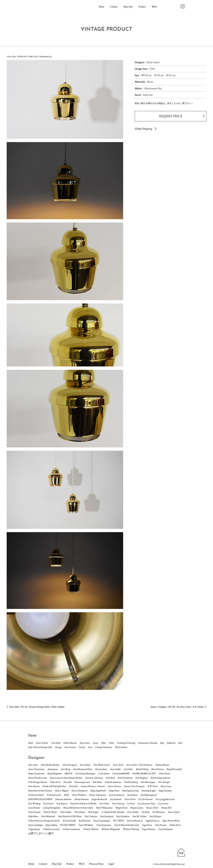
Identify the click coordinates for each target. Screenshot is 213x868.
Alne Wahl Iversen (102, 765)
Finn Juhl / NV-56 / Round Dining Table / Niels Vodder (37, 707)
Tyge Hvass (147, 825)
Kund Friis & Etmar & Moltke (83, 804)
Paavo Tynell (174, 812)
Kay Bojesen (62, 804)
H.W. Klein (153, 786)
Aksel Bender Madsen (50, 765)
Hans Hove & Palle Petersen (40, 791)
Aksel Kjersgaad (70, 765)
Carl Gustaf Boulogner (85, 774)
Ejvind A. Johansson (94, 778)
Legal (112, 864)
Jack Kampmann (117, 795)
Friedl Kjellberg (131, 782)
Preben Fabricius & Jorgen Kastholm (44, 821)
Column (114, 7)
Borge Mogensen (54, 774)
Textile (82, 747)
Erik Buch (110, 778)
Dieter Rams (164, 774)
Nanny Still (166, 808)
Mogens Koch (121, 808)
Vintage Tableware (104, 747)
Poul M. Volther (139, 816)
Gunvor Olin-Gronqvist (134, 786)
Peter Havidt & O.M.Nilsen (70, 816)
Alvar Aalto (118, 765)
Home (101, 7)
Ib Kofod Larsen (54, 795)
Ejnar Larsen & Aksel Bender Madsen (66, 778)
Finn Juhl (67, 782)
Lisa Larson (163, 804)
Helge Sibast (114, 791)
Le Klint (131, 804)
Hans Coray (166, 786)
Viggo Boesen (34, 829)
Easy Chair (85, 743)
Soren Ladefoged (35, 825)
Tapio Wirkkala (86, 825)
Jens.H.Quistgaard (149, 795)
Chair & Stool (42, 743)
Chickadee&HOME (121, 774)
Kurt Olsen (104, 804)
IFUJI (66, 795)
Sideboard (171, 743)
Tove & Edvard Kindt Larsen (126, 825)
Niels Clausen (34, 812)
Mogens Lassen (137, 808)
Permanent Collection (148, 743)
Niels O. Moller (50, 812)
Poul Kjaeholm (123, 816)
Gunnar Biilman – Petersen (93, 786)
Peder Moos (33, 816)
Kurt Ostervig (118, 804)
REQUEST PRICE (171, 116)
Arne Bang (65, 769)
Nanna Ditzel (152, 808)
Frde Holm (97, 782)
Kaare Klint (130, 799)
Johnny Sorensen (81, 799)
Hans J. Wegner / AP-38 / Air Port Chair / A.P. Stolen (177, 707)
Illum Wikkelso (79, 795)
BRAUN (68, 774)
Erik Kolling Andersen (160, 778)
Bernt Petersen (157, 769)
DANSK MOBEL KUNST (144, 774)
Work (154, 7)
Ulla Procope (160, 825)
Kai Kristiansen (146, 799)
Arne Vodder (115, 769)
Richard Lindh (69, 821)
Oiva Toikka (133, 812)
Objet (103, 743)
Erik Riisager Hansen (38, 782)
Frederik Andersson (113, 782)
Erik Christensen (125, 778)
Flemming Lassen (82, 782)
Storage (58, 747)
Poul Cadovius (91, 816)
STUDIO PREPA (68, 825)
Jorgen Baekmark (99, 799)
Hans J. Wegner (62, 791)
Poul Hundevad (107, 816)
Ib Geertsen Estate (36, 795)
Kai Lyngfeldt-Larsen (165, 799)
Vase (90, 747)
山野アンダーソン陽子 (41, 834)
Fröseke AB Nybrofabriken (54, 786)
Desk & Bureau (70, 743)
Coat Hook (56, 743)
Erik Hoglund (141, 778)
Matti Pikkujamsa (104, 808)
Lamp (95, 743)
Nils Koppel (93, 812)
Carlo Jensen (104, 774)
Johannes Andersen (63, 799)
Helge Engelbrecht (98, 791)
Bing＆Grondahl (174, 769)
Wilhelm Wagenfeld (110, 829)
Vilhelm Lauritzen (51, 829)
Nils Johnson (80, 812)
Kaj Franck (48, 804)
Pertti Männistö (48, 816)
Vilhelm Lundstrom (71, 829)
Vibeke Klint (175, 825)
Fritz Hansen (34, 786)
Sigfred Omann (153, 821)
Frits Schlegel (164, 782)
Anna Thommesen (36, 769)
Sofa (180, 743)
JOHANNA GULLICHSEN (40, 799)
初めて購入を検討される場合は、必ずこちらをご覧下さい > (164, 103)
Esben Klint (55, 782)
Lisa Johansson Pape (146, 804)
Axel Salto (128, 769)
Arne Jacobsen (101, 769)
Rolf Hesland (84, 821)
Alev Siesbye (85, 765)
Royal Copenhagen (102, 821)
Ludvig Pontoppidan (52, 808)
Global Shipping (143, 129)
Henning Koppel (149, 791)
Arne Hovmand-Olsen (83, 769)
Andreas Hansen (162, 765)
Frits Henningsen (148, 782)
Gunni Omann (114, 786)
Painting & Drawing (126, 743)
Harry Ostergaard (79, 791)
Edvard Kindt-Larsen (38, 778)
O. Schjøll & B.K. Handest (113, 812)
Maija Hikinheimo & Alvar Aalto (78, 808)
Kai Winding (34, 804)
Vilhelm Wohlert (91, 829)
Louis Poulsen (34, 808)
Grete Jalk (73, 786)
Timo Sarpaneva (104, 825)
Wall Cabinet (121, 747)
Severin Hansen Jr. (135, 821)
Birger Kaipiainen (36, 774)
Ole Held (145, 812)
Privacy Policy (97, 864)
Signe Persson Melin (171, 821)
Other (111, 743)
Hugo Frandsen (165, 791)
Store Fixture (70, 747)
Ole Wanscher (159, 812)
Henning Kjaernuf (130, 791)
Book (31, 743)
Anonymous (53, 769)
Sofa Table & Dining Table (40, 747)
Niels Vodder (66, 812)
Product (142, 7)
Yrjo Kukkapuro (165, 829)
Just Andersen (116, 799)
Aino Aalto (33, 765)
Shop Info (128, 7)
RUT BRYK (118, 821)
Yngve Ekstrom (148, 829)
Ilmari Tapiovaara (98, 795)
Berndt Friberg (142, 769)
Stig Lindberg (51, 825)
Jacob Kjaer (132, 795)
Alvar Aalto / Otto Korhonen (139, 765)
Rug (162, 743)
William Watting (131, 829)
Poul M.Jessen (155, 816)
